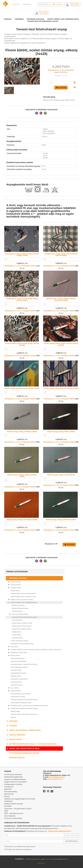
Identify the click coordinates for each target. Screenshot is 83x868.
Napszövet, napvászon (19, 679)
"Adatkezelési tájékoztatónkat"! (59, 831)
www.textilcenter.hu (55, 779)
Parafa (13, 717)
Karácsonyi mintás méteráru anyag (23, 709)
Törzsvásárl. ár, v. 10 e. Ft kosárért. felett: (20, 266)
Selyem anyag (14, 585)
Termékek (15, 4)
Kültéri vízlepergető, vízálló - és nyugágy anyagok (31, 744)
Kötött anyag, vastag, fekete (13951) (61, 432)
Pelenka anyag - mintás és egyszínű (24, 664)
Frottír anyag (17, 620)
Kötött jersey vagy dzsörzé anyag (63, 19)
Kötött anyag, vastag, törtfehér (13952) (22, 432)
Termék (58, 4)
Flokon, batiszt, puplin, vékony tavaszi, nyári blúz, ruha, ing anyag (34, 650)
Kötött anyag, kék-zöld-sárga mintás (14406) (22, 388)
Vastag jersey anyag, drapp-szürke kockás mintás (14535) (61, 255)
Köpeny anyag (16, 676)
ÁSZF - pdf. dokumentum (14, 813)
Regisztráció (75, 5)
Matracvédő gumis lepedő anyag (23, 594)
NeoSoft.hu (41, 863)
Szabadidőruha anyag (20, 608)
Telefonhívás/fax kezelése (14, 804)
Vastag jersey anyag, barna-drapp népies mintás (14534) (22, 299)
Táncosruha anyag (18, 697)
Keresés (44, 4)
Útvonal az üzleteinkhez (13, 818)
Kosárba (61, 88)
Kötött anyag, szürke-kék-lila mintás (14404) (61, 388)
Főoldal (8, 19)
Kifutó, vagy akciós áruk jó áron (23, 748)
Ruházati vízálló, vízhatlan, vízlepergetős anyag (28, 706)
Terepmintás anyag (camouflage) (23, 597)
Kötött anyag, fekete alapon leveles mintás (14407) (61, 344)
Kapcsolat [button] (27, 4)
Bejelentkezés (75, 4)
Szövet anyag (14, 582)
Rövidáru (12, 721)
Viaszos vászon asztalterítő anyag (24, 700)
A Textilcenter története (13, 775)
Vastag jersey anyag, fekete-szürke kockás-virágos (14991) (22, 255)
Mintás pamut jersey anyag (22, 623)
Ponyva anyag (14, 739)
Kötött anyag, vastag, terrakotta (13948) (22, 520)
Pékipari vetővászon (19, 661)
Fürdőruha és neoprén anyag (22, 644)
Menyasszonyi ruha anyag (21, 694)
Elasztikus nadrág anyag (21, 629)
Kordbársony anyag (18, 673)
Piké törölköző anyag (19, 667)
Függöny (11, 726)
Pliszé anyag (17, 635)
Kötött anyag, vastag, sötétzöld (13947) (61, 520)
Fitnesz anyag (17, 611)
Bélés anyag (14, 655)
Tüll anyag (13, 688)
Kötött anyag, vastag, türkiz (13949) (61, 475)
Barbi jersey (17, 632)
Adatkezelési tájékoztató (13, 777)
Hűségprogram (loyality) (13, 784)
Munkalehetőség (11, 792)
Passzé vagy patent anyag (22, 626)
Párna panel (15, 711)
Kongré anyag (16, 670)
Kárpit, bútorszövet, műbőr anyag (23, 730)
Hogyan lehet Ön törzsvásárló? (16, 782)
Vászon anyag (14, 588)
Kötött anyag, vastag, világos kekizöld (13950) (22, 476)
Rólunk (7, 796)
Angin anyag (15, 591)
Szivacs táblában (15, 735)
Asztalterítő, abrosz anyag (21, 703)
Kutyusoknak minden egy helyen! (24, 753)
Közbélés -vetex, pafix (17, 653)
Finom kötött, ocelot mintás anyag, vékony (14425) (22, 344)
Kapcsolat (8, 789)
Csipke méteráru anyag (20, 641)
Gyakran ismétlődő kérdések (15, 779)
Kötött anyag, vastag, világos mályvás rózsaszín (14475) (61, 299)
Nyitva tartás (9, 794)
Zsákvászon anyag (18, 658)
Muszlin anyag (16, 682)
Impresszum (9, 787)
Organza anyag (17, 685)
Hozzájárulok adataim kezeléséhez (19, 849)
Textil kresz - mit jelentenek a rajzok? (18, 809)
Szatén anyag (14, 691)
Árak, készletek (10, 816)
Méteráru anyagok (36, 19)
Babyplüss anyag (18, 605)
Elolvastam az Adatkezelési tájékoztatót (20, 847)
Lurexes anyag (17, 638)
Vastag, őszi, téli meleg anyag (20, 600)
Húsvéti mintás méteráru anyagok (24, 714)
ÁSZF (6, 811)
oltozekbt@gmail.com (57, 777)
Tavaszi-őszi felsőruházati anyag (43, 21)
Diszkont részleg (17, 758)
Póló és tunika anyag (18, 614)
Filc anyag (13, 647)
